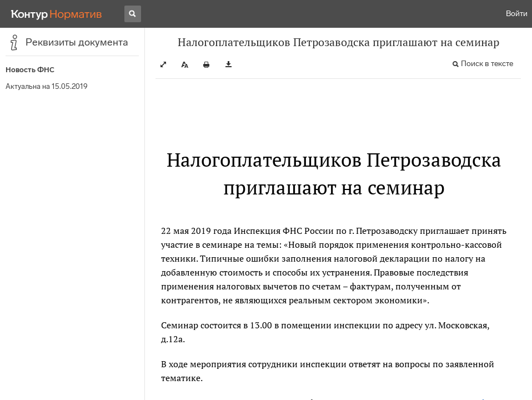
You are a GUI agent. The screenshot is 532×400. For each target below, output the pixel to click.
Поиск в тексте (487, 64)
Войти (517, 14)
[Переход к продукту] (57, 14)
